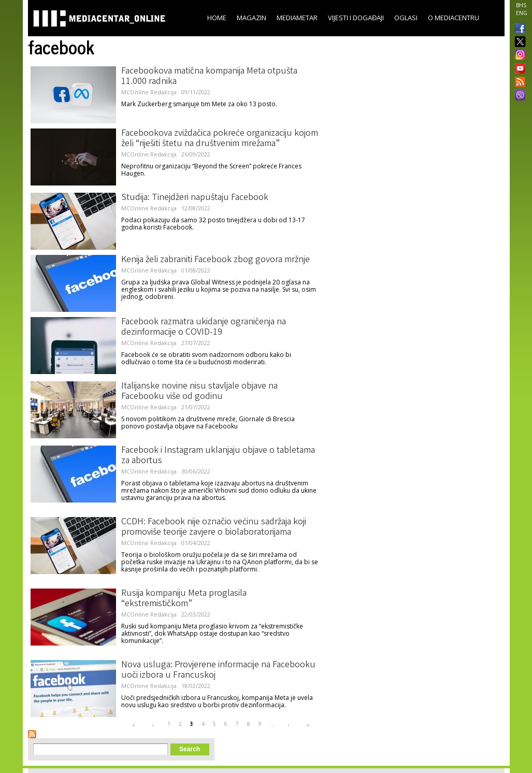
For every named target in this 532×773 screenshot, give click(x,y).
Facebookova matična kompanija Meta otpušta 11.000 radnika (209, 77)
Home (217, 18)
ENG (522, 13)
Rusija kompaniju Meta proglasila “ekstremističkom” (184, 599)
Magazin (251, 18)
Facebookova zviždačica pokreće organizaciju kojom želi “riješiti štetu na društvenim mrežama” (220, 139)
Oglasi (406, 18)
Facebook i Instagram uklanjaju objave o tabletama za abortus (218, 456)
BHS (521, 5)
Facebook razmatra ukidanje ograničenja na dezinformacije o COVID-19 (204, 327)
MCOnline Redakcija (149, 92)
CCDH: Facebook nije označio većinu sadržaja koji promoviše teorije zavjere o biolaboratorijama (214, 527)
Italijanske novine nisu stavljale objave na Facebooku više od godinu (199, 392)
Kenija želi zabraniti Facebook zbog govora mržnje (215, 260)
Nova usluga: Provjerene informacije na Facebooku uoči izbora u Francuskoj (218, 670)
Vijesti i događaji (356, 18)
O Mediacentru (454, 18)
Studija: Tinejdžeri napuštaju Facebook (195, 198)
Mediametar (297, 18)
